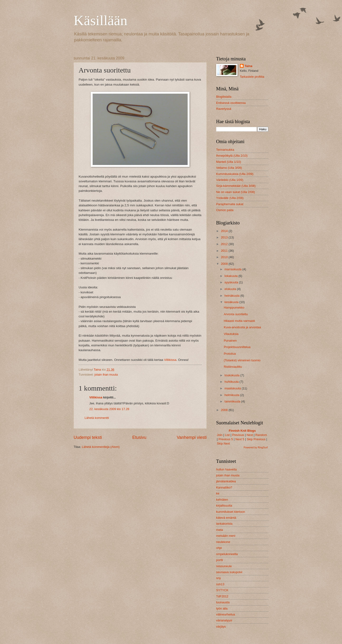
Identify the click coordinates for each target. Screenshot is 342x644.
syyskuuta (232, 282)
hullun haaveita (226, 469)
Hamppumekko (234, 307)
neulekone (223, 542)
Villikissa (170, 360)
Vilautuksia (231, 334)
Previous (238, 435)
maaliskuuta (233, 388)
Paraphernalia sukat (230, 204)
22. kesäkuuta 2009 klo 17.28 (109, 409)
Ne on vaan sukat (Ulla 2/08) (235, 192)
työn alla (222, 608)
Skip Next (223, 443)
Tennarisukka (225, 150)
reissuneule (224, 566)
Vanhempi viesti (192, 437)
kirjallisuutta (224, 506)
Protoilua (230, 354)
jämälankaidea (226, 481)
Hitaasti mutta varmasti (239, 321)
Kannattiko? (224, 487)
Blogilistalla (224, 97)
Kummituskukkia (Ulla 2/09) (235, 174)
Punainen (230, 341)
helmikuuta (232, 395)
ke (218, 493)
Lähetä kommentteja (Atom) (101, 447)
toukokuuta (232, 375)
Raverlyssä (224, 109)
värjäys (221, 627)
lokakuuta (231, 276)
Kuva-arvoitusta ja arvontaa (242, 327)
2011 (225, 251)
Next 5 (240, 439)
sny (218, 578)
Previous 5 (226, 439)
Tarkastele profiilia (252, 77)
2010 (225, 257)
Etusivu (139, 437)
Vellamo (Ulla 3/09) (229, 168)
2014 (225, 231)
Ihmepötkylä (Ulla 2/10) (232, 156)
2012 (225, 244)
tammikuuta (233, 401)
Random (261, 435)
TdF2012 (222, 596)
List (227, 435)
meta (220, 530)
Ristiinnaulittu (233, 367)
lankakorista (224, 524)
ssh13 (220, 584)
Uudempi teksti (88, 437)
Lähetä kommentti (97, 418)
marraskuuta (233, 269)
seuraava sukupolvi (229, 572)
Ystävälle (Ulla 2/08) (230, 198)
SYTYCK (222, 590)
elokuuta (231, 289)
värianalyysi (224, 620)
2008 (225, 410)
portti (220, 560)
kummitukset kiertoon (231, 512)
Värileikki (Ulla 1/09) (230, 180)
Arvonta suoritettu (236, 314)
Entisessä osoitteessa (231, 103)
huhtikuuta (232, 382)
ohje (219, 548)
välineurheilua (226, 614)
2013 (225, 237)
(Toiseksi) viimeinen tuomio (242, 360)
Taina (249, 66)
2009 (225, 264)
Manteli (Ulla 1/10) (228, 162)
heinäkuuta (232, 296)
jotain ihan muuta (106, 375)
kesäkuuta (232, 302)
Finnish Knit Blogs (242, 431)
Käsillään (101, 20)
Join (220, 435)
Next (250, 435)
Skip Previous (256, 439)
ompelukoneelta (227, 554)
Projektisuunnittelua (237, 347)
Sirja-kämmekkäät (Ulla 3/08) (236, 186)
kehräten (222, 500)
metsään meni (226, 536)
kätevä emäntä (226, 518)
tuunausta (223, 602)
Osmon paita (225, 210)
